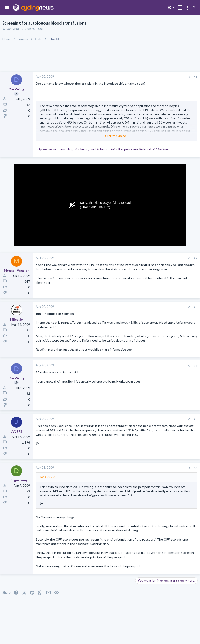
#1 (195, 77)
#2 (195, 258)
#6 (195, 468)
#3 (195, 307)
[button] (7, 8)
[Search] (194, 8)
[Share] (189, 77)
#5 (195, 419)
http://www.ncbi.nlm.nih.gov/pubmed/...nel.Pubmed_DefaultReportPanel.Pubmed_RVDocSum (102, 149)
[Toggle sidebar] (188, 8)
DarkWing (13, 29)
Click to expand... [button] (117, 136)
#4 (195, 366)
